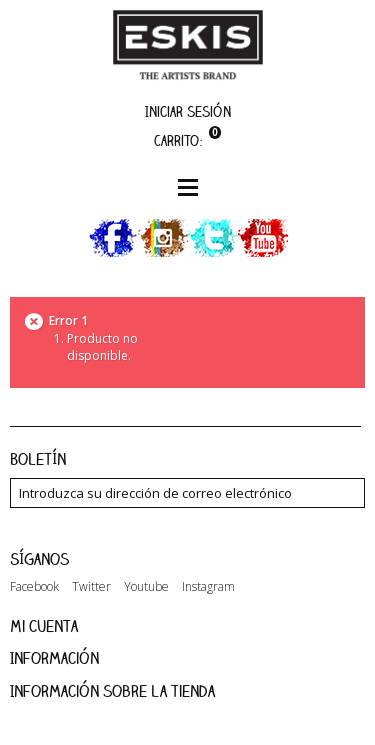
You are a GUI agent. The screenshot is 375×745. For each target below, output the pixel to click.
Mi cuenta (44, 626)
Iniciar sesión (188, 111)
